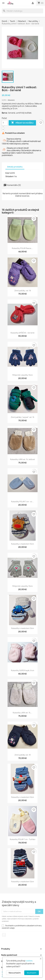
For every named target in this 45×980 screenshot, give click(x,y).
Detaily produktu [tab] (15, 167)
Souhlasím (32, 973)
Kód (7, 173)
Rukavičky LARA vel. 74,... (22, 713)
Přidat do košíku (22, 123)
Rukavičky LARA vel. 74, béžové (22, 459)
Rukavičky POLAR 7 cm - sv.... (22, 502)
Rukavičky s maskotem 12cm (23, 628)
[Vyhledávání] (22, 11)
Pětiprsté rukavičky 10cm (22, 375)
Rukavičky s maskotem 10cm (22, 544)
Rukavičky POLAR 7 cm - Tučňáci (23, 839)
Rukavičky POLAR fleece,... (22, 248)
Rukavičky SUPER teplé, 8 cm (23, 670)
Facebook (4, 935)
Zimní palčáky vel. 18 (22, 755)
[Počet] (5, 123)
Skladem (9, 176)
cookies (29, 961)
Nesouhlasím (15, 973)
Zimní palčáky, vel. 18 (23, 291)
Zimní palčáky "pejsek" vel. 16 (22, 417)
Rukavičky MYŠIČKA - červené (22, 333)
